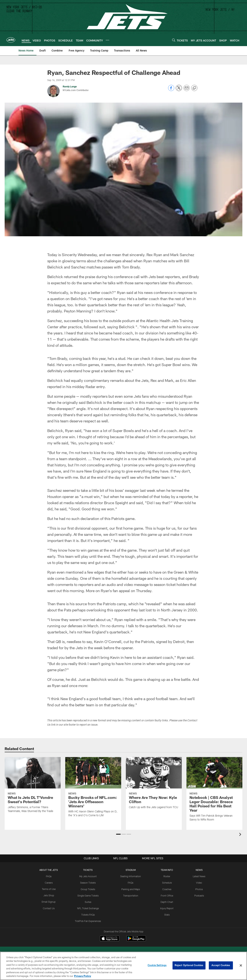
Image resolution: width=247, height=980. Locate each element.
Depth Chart (167, 901)
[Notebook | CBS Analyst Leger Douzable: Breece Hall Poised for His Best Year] (214, 792)
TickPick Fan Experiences (88, 921)
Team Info (167, 870)
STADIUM (131, 870)
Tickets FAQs (88, 914)
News (199, 870)
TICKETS (88, 870)
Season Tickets (88, 883)
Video (199, 883)
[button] (118, 834)
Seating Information (131, 876)
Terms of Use (49, 889)
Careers (49, 883)
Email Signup (49, 901)
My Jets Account (88, 876)
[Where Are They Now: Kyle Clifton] (154, 785)
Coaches (167, 889)
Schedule (167, 883)
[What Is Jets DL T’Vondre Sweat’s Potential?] (33, 787)
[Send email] (187, 90)
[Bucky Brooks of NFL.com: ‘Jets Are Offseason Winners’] (93, 789)
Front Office (167, 895)
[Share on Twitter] (179, 90)
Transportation (131, 895)
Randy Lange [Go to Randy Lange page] (70, 86)
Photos (199, 889)
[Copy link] (194, 88)
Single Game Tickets (88, 895)
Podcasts (199, 895)
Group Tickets (88, 889)
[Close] (241, 966)
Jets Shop (49, 895)
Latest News (199, 876)
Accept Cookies (221, 965)
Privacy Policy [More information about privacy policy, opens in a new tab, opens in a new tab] (83, 976)
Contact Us (49, 908)
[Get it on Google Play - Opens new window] (136, 940)
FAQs (49, 876)
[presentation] (241, 835)
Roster (167, 876)
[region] (123, 966)
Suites (88, 901)
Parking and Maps (131, 889)
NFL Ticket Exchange (88, 908)
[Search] (174, 40)
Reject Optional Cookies (189, 965)
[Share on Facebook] (171, 90)
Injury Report (167, 908)
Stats (167, 914)
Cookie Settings (157, 965)
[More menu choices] (107, 40)
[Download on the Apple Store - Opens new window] (110, 939)
